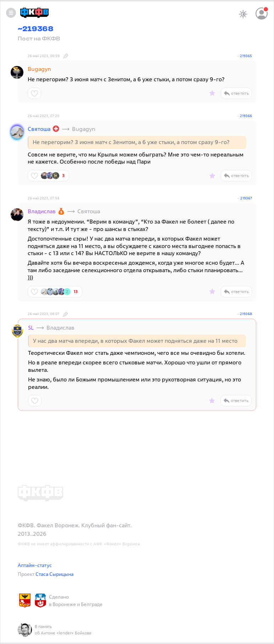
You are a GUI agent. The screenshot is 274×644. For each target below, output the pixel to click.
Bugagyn (39, 69)
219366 (246, 116)
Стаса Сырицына (54, 574)
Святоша (39, 129)
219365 (246, 56)
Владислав (42, 211)
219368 (246, 314)
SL (31, 327)
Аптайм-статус (35, 565)
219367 (246, 198)
